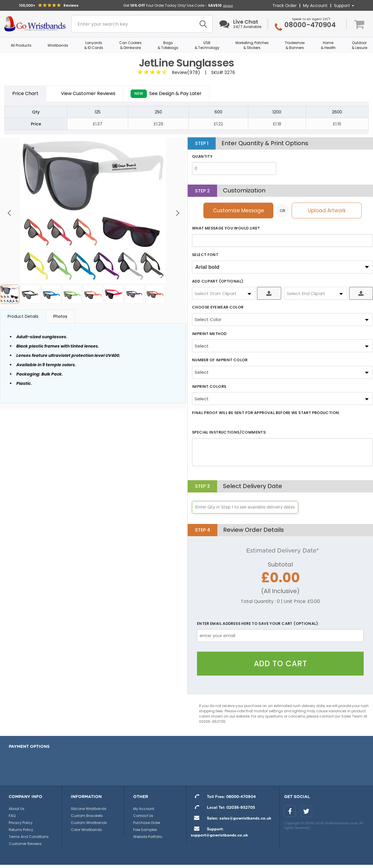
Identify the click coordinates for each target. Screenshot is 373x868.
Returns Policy (21, 830)
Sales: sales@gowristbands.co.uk (231, 819)
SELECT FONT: (206, 255)
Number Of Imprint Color (220, 360)
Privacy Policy (21, 823)
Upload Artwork (327, 211)
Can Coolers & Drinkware (130, 45)
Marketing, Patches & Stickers (252, 45)
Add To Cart (280, 664)
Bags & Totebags (168, 45)
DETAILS (228, 6)
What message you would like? (226, 228)
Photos (60, 316)
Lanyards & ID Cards (94, 45)
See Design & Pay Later (166, 94)
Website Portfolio (148, 837)
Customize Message (239, 211)
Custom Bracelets (87, 816)
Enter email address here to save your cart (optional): (258, 624)
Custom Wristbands (89, 823)
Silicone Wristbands (89, 809)
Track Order (285, 6)
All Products (21, 45)
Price (25, 94)
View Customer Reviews (85, 93)
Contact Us (143, 816)
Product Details (23, 316)
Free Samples (145, 830)
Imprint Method (209, 334)
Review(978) (185, 72)
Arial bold (207, 267)
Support (344, 6)
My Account (315, 6)
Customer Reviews (25, 844)
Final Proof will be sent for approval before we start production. (266, 413)
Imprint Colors (209, 387)
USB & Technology (207, 45)
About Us (17, 809)
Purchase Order (147, 823)
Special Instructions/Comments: (229, 432)
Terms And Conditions (29, 837)
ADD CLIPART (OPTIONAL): (218, 281)
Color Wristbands (86, 830)
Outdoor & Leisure (359, 45)
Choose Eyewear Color (218, 307)
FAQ (12, 816)
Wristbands (58, 45)
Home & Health (328, 45)
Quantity (202, 157)
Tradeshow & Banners (295, 45)
